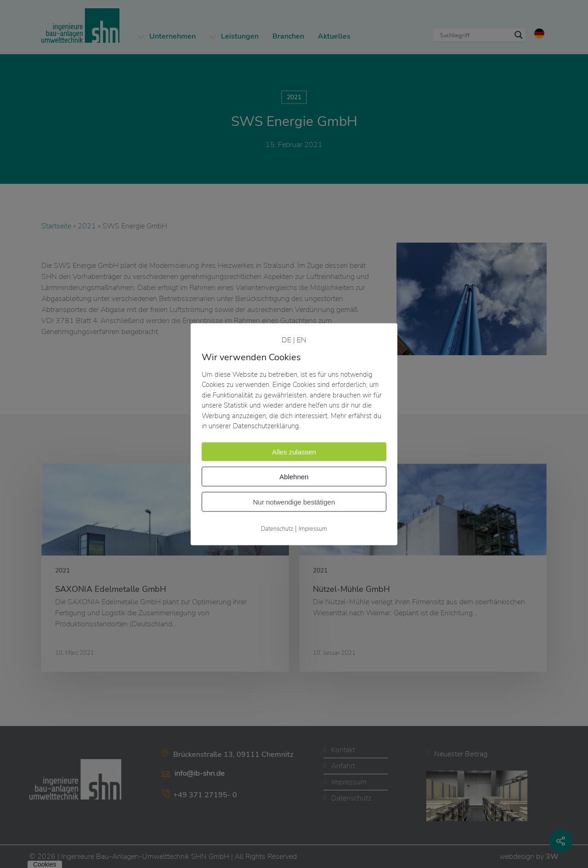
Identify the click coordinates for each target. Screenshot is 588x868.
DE (286, 340)
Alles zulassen (294, 451)
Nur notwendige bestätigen (294, 502)
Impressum (313, 528)
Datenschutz (277, 528)
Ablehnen (294, 476)
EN (302, 340)
